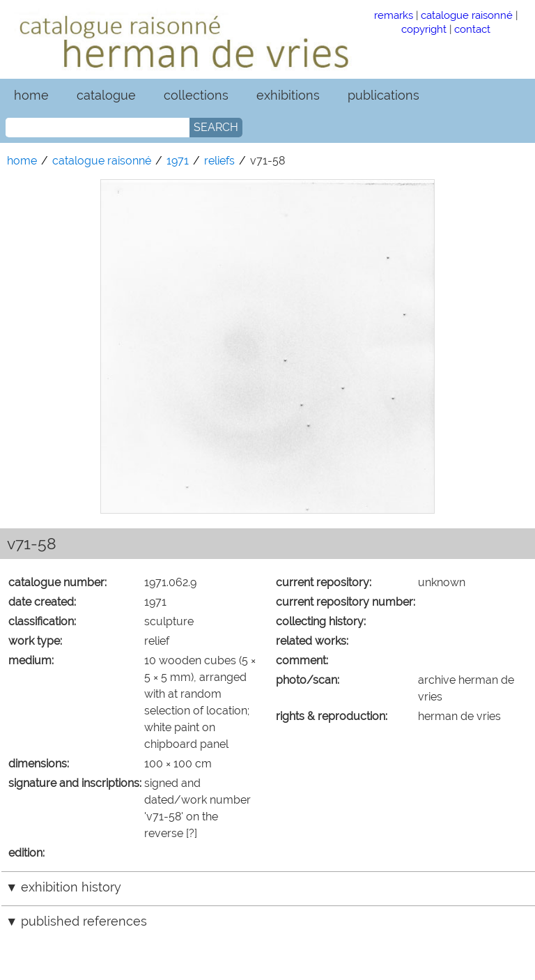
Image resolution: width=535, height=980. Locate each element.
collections (196, 95)
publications (383, 95)
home (31, 95)
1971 (178, 161)
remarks (394, 15)
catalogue (106, 95)
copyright (424, 29)
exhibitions (288, 95)
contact (472, 29)
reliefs (219, 161)
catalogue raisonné (467, 15)
